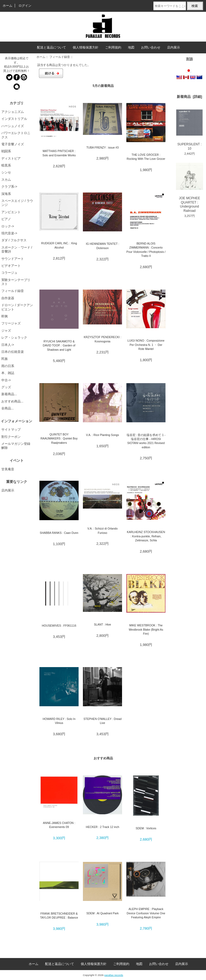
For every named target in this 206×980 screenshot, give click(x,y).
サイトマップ (11, 430)
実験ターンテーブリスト (16, 282)
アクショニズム (13, 112)
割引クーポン (11, 437)
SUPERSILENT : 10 (190, 130)
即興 (5, 316)
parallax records (114, 975)
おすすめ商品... (12, 401)
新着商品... (9, 394)
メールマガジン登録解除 (16, 446)
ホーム (8, 6)
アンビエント (11, 212)
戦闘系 (6, 151)
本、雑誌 (8, 373)
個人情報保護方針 (86, 47)
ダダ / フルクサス (14, 240)
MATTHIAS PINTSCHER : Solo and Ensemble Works (59, 153)
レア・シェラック (14, 338)
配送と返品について (51, 47)
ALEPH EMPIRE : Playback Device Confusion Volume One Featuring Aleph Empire (146, 913)
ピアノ (6, 219)
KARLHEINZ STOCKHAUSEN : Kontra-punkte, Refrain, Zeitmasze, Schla (146, 536)
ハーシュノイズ (13, 126)
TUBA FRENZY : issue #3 (103, 147)
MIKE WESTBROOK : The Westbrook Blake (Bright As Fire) (146, 629)
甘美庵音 (8, 469)
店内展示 (174, 47)
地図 (131, 47)
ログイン (25, 6)
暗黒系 (6, 165)
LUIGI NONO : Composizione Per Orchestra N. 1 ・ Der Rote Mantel (146, 345)
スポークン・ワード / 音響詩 (17, 249)
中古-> (6, 380)
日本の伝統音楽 (13, 352)
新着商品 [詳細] (189, 97)
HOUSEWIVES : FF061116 (59, 626)
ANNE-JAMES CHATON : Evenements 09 (59, 825)
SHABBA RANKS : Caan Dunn (59, 533)
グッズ (6, 387)
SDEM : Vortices (146, 828)
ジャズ (6, 331)
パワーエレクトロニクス (16, 135)
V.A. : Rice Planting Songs (103, 435)
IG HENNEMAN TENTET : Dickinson (102, 246)
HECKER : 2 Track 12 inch (102, 827)
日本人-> (8, 345)
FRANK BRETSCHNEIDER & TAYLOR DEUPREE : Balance (59, 916)
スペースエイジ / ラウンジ (17, 203)
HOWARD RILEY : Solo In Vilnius (59, 721)
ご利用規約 (113, 47)
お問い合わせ (151, 47)
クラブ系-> (9, 187)
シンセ (6, 172)
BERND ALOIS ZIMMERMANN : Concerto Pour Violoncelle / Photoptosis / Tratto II (146, 250)
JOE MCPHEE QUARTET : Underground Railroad (190, 188)
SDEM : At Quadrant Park (102, 913)
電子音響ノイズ (13, 144)
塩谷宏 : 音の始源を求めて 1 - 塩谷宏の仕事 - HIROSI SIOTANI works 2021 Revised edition (146, 441)
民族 (5, 359)
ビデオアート (11, 266)
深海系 (6, 194)
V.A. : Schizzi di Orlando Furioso (103, 530)
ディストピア (11, 158)
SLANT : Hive (102, 624)
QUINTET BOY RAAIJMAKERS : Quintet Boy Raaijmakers (59, 439)
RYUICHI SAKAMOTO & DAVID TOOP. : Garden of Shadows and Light (59, 345)
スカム (6, 180)
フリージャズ (11, 323)
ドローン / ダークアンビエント (17, 307)
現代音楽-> (9, 233)
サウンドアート (13, 259)
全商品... (8, 408)
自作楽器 (8, 298)
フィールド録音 (60, 57)
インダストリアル (14, 119)
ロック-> (8, 226)
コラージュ (9, 273)
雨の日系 (8, 366)
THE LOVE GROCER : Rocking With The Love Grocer (146, 157)
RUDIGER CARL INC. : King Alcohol (59, 245)
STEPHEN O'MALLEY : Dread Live (102, 721)
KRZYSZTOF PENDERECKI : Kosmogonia (102, 339)
